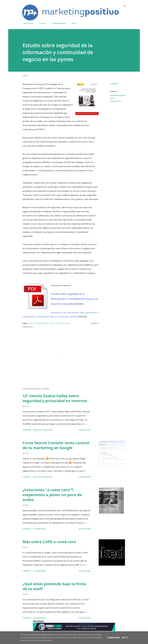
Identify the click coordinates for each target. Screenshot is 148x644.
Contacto (41, 23)
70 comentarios (39, 529)
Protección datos (115, 101)
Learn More (113, 638)
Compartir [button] (114, 84)
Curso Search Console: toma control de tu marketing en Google (56, 445)
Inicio (72, 23)
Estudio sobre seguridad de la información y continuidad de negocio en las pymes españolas (74, 299)
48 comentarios (39, 571)
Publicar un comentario (43, 430)
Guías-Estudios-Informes (118, 95)
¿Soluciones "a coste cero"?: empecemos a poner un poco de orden (52, 495)
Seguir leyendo (85, 430)
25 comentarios (39, 618)
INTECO (112, 98)
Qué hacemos (27, 23)
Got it (125, 638)
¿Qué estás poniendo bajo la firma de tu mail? (54, 586)
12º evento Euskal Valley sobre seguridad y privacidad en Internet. (55, 398)
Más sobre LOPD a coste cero (49, 542)
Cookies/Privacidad (58, 23)
